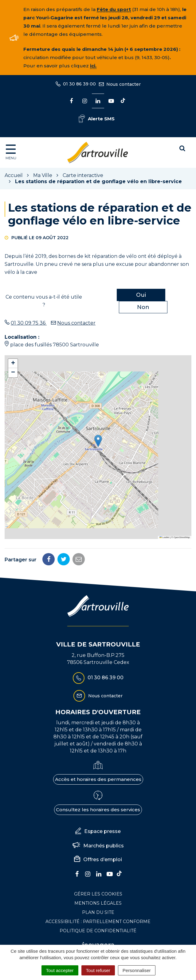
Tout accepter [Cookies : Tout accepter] (60, 970)
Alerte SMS (97, 119)
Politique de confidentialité (98, 931)
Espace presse (98, 831)
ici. (93, 66)
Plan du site (98, 912)
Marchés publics (98, 846)
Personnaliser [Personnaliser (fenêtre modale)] (137, 970)
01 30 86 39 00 (98, 678)
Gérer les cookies (98, 894)
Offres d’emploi (98, 860)
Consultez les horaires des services (98, 810)
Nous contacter (76, 323)
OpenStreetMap (182, 537)
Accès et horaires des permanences (98, 779)
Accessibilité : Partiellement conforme (98, 922)
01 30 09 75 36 (29, 323)
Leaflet (164, 537)
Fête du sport (114, 9)
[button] (98, 441)
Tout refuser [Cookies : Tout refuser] (98, 970)
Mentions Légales (98, 903)
